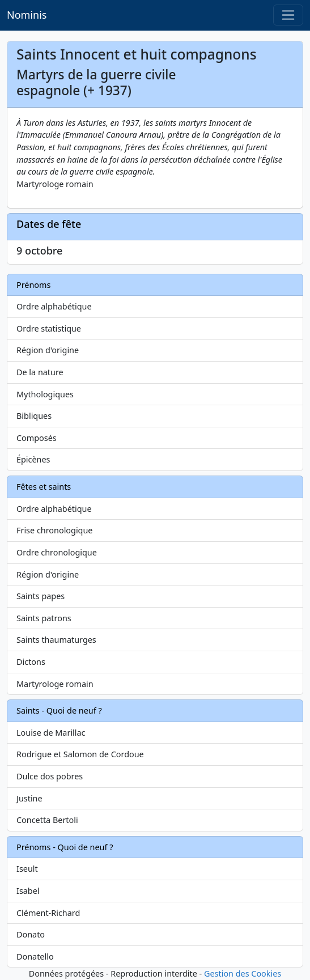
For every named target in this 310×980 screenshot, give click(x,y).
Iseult (27, 869)
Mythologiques (45, 394)
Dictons (31, 662)
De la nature (40, 372)
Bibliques (34, 416)
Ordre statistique (49, 328)
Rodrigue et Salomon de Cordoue (80, 754)
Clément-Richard (48, 913)
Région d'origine (48, 350)
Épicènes (33, 459)
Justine (29, 798)
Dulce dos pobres (50, 776)
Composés (37, 438)
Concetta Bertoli (47, 820)
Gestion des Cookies (243, 973)
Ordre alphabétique (54, 306)
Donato (31, 934)
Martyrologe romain (55, 684)
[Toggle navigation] (288, 15)
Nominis (27, 15)
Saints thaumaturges (56, 640)
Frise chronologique (54, 530)
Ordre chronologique (57, 552)
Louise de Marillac (51, 733)
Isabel (28, 891)
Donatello (35, 956)
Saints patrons (44, 618)
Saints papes (41, 596)
